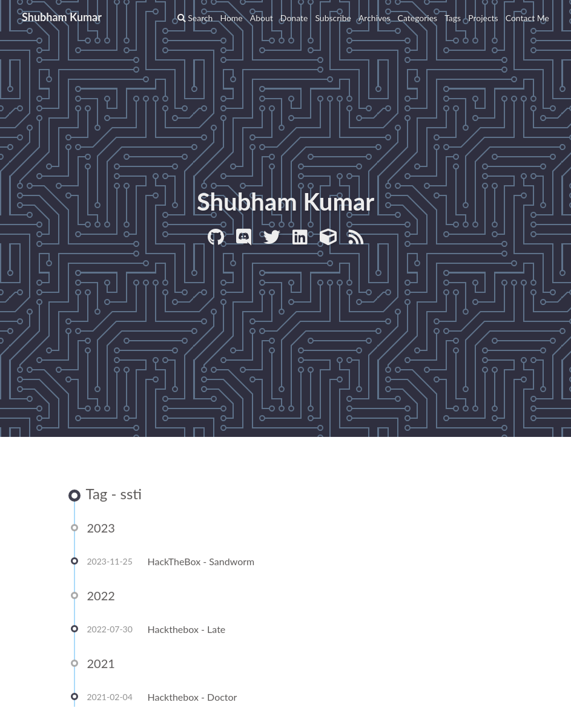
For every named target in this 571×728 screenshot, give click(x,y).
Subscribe (333, 18)
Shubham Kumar (62, 17)
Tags (453, 18)
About (262, 18)
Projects (483, 18)
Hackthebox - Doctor (193, 697)
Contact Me (527, 18)
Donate (294, 18)
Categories (418, 18)
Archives (375, 18)
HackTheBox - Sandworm (201, 562)
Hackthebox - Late (187, 630)
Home (231, 18)
